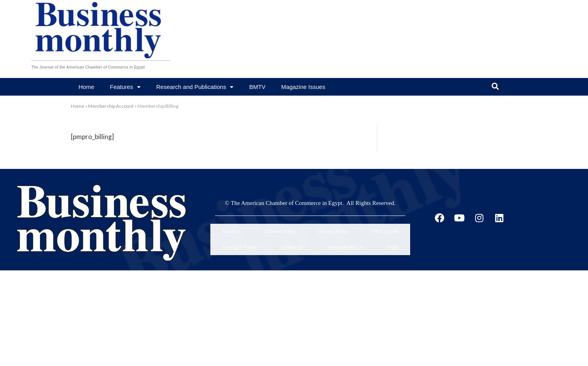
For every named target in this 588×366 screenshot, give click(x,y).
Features (125, 87)
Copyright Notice (240, 237)
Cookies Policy (280, 228)
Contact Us (292, 237)
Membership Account (111, 106)
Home (87, 87)
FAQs (393, 237)
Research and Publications (195, 87)
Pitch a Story (385, 228)
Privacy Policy (334, 228)
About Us (232, 228)
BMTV (257, 87)
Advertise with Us (345, 237)
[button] (495, 86)
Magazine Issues (303, 87)
